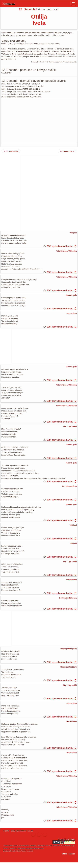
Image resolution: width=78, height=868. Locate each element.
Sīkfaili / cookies (68, 854)
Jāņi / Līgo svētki (70, 426)
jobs (59, 846)
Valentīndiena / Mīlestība (66, 251)
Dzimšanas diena (69, 486)
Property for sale (43, 846)
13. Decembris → (67, 151)
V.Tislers (71, 839)
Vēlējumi (73, 233)
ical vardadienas (24, 846)
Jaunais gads (71, 295)
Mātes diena (72, 313)
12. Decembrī (28, 9)
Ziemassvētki (71, 580)
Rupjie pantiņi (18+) (69, 649)
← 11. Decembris (11, 151)
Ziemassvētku (8, 846)
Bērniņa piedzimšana (68, 598)
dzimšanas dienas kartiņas (35, 848)
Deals (11, 848)
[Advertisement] (39, 121)
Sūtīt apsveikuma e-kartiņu (60, 246)
